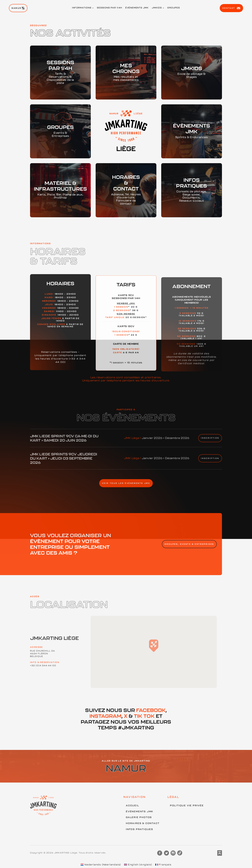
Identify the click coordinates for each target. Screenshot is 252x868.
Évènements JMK (137, 8)
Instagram (105, 716)
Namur (18, 8)
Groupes (174, 8)
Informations (82, 8)
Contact (231, 8)
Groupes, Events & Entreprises (189, 544)
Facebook (151, 710)
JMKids (157, 8)
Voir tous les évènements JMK (126, 483)
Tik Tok (144, 716)
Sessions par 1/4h (110, 8)
